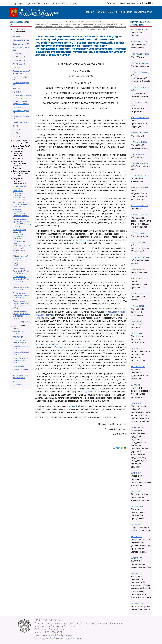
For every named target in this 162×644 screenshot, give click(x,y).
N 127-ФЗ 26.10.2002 (139, 242)
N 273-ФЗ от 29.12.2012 (140, 63)
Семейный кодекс (21, 122)
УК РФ (16, 133)
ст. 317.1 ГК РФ (136, 333)
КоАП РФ (17, 92)
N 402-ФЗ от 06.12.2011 (140, 163)
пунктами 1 (72, 406)
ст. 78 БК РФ (136, 403)
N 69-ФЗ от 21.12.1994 (139, 42)
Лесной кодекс (19, 107)
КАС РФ (16, 88)
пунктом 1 (90, 392)
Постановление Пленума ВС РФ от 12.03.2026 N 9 (21, 271)
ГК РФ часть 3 (19, 60)
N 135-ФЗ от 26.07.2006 (140, 175)
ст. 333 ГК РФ (136, 321)
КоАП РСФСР (19, 366)
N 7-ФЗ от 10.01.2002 (139, 142)
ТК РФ (16, 126)
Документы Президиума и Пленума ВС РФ (20, 181)
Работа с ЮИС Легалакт (65, 3)
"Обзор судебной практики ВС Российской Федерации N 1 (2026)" (20, 261)
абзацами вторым (116, 312)
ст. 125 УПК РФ (137, 525)
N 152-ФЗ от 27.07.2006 (140, 257)
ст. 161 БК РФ (136, 473)
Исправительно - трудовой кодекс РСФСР (20, 360)
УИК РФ (16, 129)
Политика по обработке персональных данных (59, 638)
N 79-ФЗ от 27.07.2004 (140, 72)
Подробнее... (25, 322)
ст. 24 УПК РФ (137, 537)
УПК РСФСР (18, 385)
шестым (78, 347)
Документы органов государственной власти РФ (22, 173)
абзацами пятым (62, 347)
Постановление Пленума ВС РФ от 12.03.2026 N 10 (21, 287)
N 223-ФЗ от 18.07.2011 (140, 215)
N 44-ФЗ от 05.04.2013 (140, 270)
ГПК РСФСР (18, 337)
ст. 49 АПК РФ (137, 573)
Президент (125, 12)
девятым (50, 315)
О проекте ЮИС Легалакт (38, 3)
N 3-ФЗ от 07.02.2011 (139, 154)
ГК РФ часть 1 (19, 53)
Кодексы (101, 12)
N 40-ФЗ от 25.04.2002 (140, 54)
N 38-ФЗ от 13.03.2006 (140, 133)
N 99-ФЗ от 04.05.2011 (139, 188)
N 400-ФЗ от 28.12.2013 (140, 30)
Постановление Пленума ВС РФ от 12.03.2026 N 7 (21, 279)
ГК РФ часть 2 (19, 57)
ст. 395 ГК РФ (136, 349)
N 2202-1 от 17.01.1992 (139, 233)
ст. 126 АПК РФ (137, 558)
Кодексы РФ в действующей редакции (19, 32)
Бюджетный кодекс (21, 40)
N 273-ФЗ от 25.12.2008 (140, 118)
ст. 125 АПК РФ (137, 604)
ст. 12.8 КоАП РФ (138, 427)
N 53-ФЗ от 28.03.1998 (140, 294)
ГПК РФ (16, 67)
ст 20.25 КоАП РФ (138, 367)
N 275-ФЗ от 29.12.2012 (140, 87)
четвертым (54, 344)
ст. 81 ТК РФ (136, 385)
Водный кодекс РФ (21, 44)
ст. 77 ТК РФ (136, 491)
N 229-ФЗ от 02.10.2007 (140, 279)
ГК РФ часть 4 (19, 64)
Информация (16, 3)
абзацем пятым (83, 240)
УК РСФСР (17, 381)
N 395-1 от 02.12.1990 (139, 306)
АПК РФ (16, 37)
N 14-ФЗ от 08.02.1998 (139, 206)
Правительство (143, 12)
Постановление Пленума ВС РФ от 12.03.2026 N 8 (21, 295)
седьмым (40, 315)
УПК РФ (16, 137)
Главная (89, 12)
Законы (112, 12)
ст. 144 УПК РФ (137, 506)
